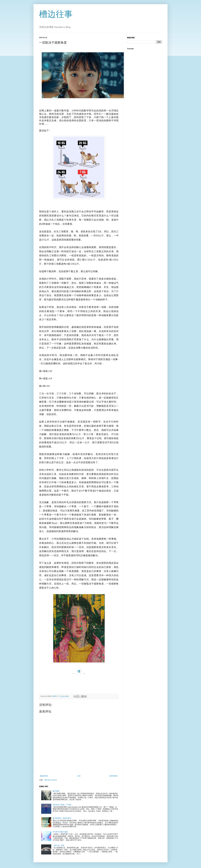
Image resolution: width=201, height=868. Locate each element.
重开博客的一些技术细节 (62, 818)
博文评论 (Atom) (51, 780)
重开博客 (56, 791)
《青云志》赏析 (58, 845)
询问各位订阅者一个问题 (62, 805)
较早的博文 (114, 776)
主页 (79, 776)
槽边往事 (56, 14)
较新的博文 (44, 776)
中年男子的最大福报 (60, 832)
